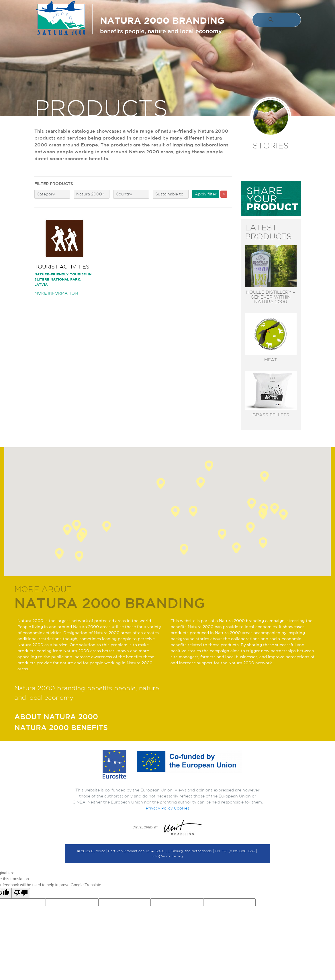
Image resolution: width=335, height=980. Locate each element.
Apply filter (206, 194)
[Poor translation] (21, 893)
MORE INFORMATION (56, 293)
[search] (271, 21)
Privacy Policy (159, 808)
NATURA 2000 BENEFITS (61, 727)
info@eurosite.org (168, 856)
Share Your (272, 199)
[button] (250, 528)
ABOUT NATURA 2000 (56, 717)
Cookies (182, 808)
